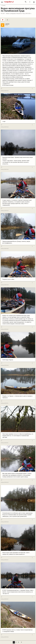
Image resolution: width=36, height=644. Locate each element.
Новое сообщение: (11, 13)
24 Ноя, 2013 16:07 (5, 329)
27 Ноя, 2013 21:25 (26, 13)
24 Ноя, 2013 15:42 (5, 127)
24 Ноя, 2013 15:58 (5, 285)
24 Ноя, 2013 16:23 (5, 482)
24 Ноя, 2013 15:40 (5, 91)
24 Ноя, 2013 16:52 (5, 637)
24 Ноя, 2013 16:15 (5, 443)
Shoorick (19, 13)
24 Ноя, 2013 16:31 (5, 560)
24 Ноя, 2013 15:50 (5, 169)
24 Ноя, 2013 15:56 (5, 249)
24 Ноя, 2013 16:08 (5, 365)
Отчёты (3, 5)
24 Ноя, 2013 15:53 (5, 211)
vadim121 (7, 24)
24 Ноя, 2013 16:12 (5, 403)
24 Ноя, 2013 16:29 (5, 522)
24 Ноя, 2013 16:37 (5, 599)
